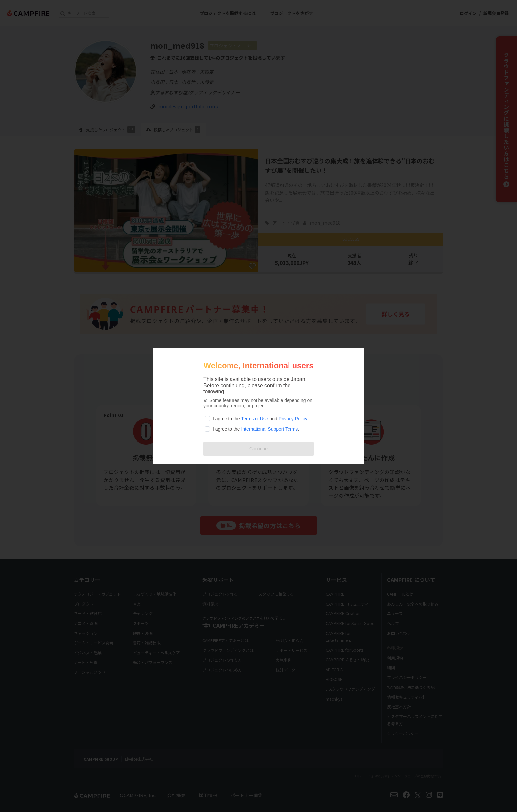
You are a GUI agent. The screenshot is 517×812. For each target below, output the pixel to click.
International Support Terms (269, 429)
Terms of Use (255, 419)
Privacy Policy (293, 419)
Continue (258, 449)
